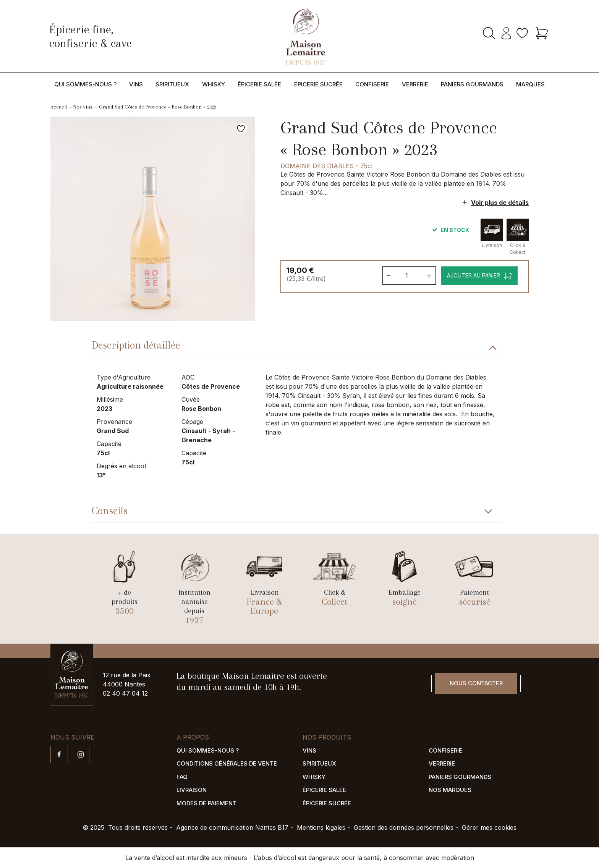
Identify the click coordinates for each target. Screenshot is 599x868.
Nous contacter (476, 683)
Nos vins (83, 107)
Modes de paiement (206, 803)
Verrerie (415, 84)
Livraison (192, 790)
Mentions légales (321, 827)
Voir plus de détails (500, 203)
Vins (136, 84)
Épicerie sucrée (318, 84)
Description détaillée (136, 345)
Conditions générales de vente (227, 763)
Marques (530, 84)
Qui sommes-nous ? (85, 84)
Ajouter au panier (473, 275)
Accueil (59, 107)
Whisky (214, 84)
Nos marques (450, 790)
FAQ (182, 777)
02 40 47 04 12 (125, 693)
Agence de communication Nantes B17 (232, 827)
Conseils (110, 511)
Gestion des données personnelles (404, 827)
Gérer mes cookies (489, 827)
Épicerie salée (259, 84)
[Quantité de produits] (408, 276)
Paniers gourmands (472, 84)
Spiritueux (172, 84)
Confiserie (372, 84)
